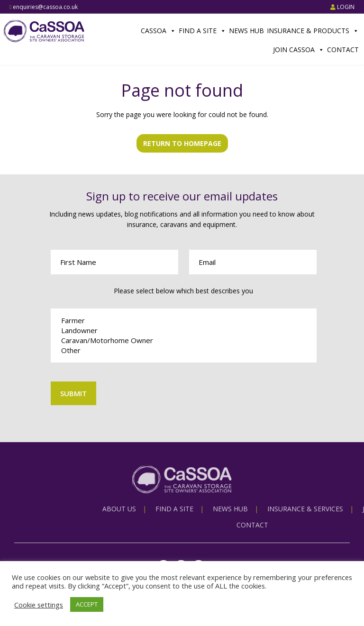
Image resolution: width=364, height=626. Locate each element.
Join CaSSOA (299, 50)
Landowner (184, 331)
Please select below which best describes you (183, 291)
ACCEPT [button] (87, 604)
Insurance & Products (313, 31)
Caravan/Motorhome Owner (184, 340)
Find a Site (202, 31)
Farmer (184, 321)
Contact (343, 50)
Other (184, 350)
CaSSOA (158, 31)
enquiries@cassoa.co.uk (44, 7)
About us (198, 509)
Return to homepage (182, 143)
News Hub (246, 31)
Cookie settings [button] (39, 605)
